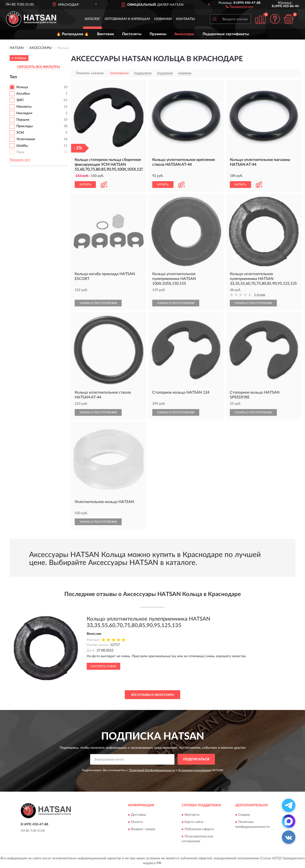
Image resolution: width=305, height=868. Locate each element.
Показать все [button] (20, 160)
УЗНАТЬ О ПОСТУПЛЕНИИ (98, 303)
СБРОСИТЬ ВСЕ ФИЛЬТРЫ (39, 67)
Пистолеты (132, 34)
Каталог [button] (93, 19)
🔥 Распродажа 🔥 (73, 34)
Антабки (23, 94)
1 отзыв (259, 295)
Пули (20, 152)
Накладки (24, 113)
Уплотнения (26, 139)
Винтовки (106, 34)
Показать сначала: (90, 73)
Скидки (244, 815)
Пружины (158, 34)
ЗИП (20, 100)
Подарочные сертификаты (226, 34)
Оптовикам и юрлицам (127, 19)
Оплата (137, 822)
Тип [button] (13, 77)
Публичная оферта (199, 829)
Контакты (186, 19)
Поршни (23, 120)
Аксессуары (184, 34)
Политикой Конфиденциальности (152, 770)
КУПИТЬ (85, 185)
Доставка (138, 815)
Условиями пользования (194, 770)
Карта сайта (194, 822)
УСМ (20, 133)
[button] (239, 6)
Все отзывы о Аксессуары (153, 695)
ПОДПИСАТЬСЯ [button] (196, 759)
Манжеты (24, 107)
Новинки (163, 19)
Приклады (25, 126)
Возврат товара (143, 829)
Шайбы (22, 146)
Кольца (22, 87)
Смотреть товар (103, 666)
